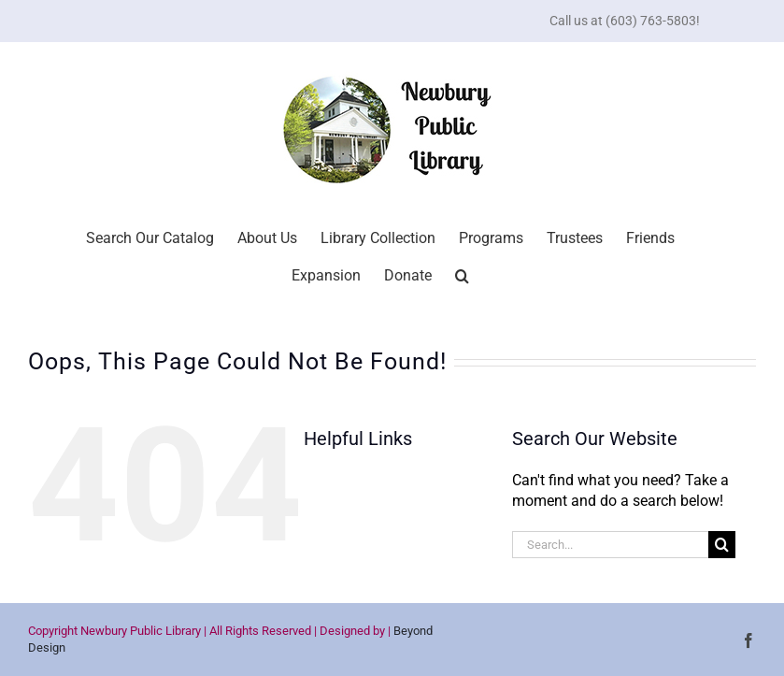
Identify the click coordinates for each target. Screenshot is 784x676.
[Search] (722, 545)
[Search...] (611, 545)
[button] (462, 274)
